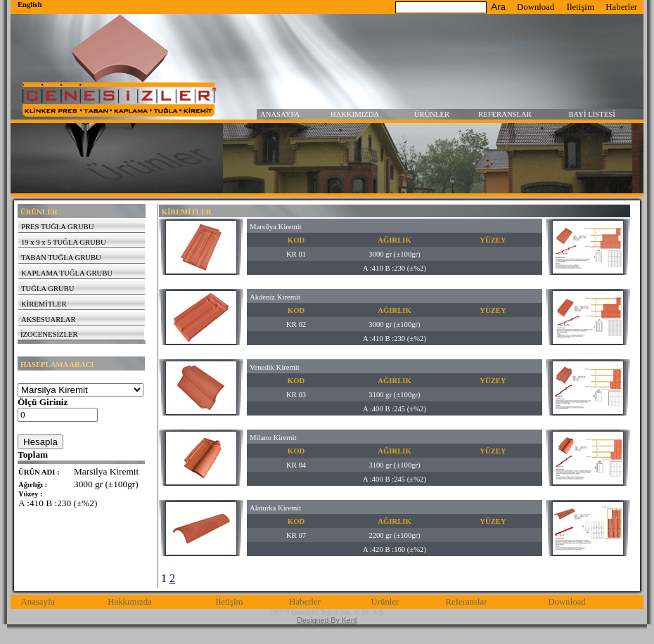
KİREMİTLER (44, 304)
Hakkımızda (130, 602)
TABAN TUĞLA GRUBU (61, 258)
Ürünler (385, 602)
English (30, 5)
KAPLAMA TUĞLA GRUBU (67, 273)
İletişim (581, 7)
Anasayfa (38, 602)
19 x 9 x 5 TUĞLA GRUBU (64, 242)
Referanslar (467, 602)
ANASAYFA (280, 114)
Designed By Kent (327, 620)
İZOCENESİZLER (49, 334)
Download (536, 7)
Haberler (621, 7)
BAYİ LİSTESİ (592, 114)
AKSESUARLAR (49, 320)
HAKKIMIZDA (355, 114)
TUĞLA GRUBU (47, 289)
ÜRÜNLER (432, 114)
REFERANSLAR (505, 114)
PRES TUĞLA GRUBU (57, 227)
